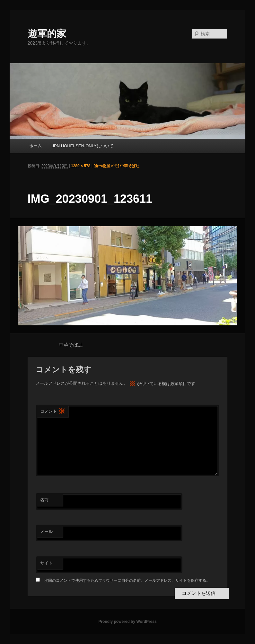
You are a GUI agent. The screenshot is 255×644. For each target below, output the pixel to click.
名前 (44, 500)
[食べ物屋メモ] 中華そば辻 (116, 166)
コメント (53, 412)
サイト (46, 563)
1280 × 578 (81, 166)
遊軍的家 (47, 34)
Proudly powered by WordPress (127, 622)
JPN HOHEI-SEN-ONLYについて (82, 146)
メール (46, 532)
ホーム (35, 146)
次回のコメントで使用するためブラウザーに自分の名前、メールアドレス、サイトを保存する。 (127, 580)
